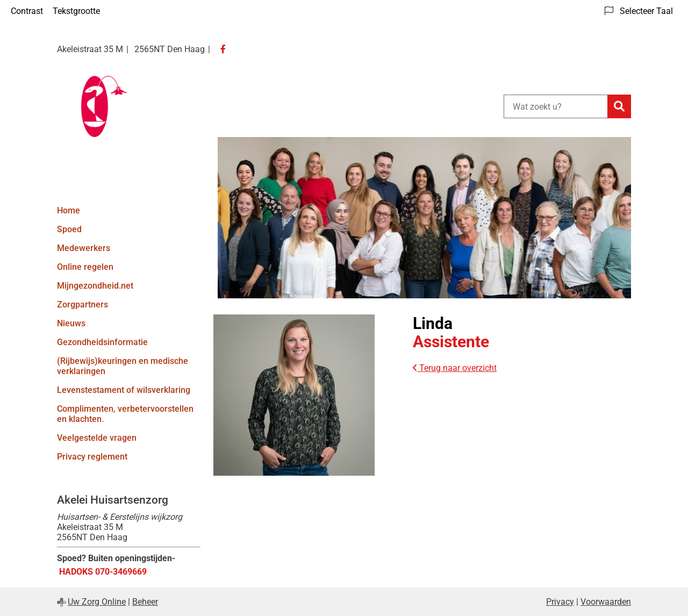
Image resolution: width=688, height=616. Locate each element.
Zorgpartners (83, 305)
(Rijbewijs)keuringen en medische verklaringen (123, 366)
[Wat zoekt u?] (556, 106)
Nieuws (71, 323)
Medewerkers (84, 248)
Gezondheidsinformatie (102, 342)
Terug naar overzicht (455, 368)
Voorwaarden (606, 602)
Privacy (560, 602)
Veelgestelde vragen (97, 438)
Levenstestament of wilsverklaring (124, 390)
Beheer (145, 602)
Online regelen (85, 267)
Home (69, 210)
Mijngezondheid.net (95, 286)
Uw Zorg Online (97, 602)
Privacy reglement (92, 457)
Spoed (69, 229)
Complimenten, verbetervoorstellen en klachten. (125, 414)
